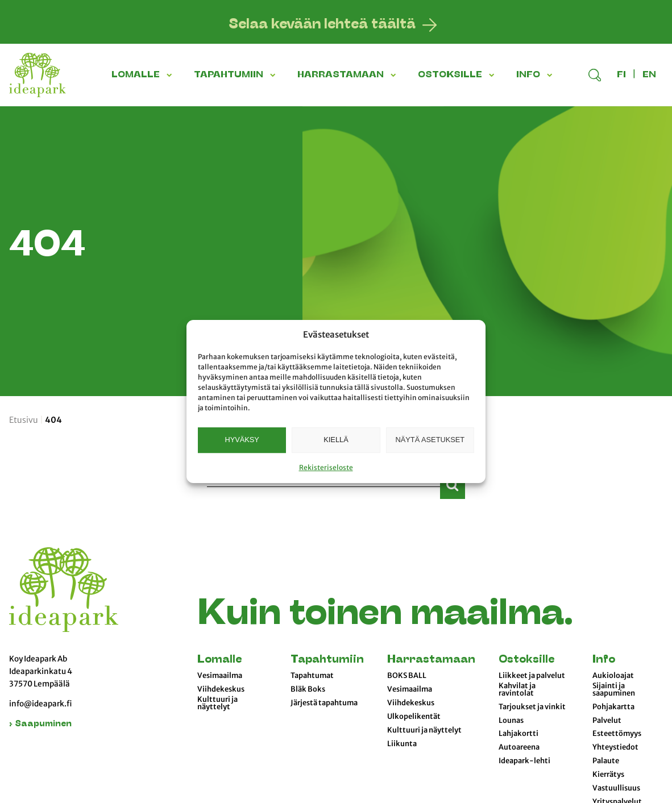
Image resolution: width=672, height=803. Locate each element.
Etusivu (24, 420)
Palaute (606, 761)
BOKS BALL (407, 676)
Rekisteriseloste (326, 467)
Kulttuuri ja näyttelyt (217, 703)
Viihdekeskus (221, 689)
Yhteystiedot (615, 747)
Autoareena (519, 747)
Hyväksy (242, 440)
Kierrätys (608, 775)
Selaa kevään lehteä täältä (322, 25)
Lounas (511, 721)
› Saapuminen (40, 724)
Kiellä (336, 440)
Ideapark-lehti (524, 761)
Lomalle (219, 660)
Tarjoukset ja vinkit (532, 707)
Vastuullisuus (616, 788)
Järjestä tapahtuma (324, 703)
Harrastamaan (431, 660)
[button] (171, 75)
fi (621, 75)
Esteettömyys (617, 734)
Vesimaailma (220, 676)
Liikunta (402, 744)
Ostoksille (526, 660)
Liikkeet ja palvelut (532, 676)
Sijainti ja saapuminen (614, 690)
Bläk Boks (308, 689)
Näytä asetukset (430, 440)
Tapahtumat (312, 676)
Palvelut (607, 721)
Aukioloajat (613, 676)
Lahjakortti (518, 734)
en (649, 75)
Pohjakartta (613, 707)
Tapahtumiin (327, 660)
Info (604, 660)
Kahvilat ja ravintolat (517, 690)
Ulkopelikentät (414, 717)
